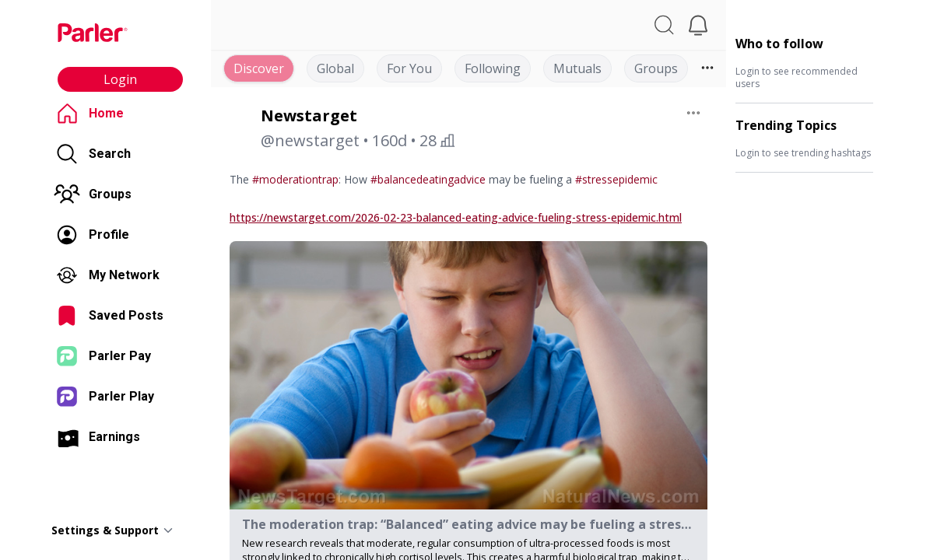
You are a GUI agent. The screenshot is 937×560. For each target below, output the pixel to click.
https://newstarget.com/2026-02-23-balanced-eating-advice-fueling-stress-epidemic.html (456, 217)
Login (120, 79)
